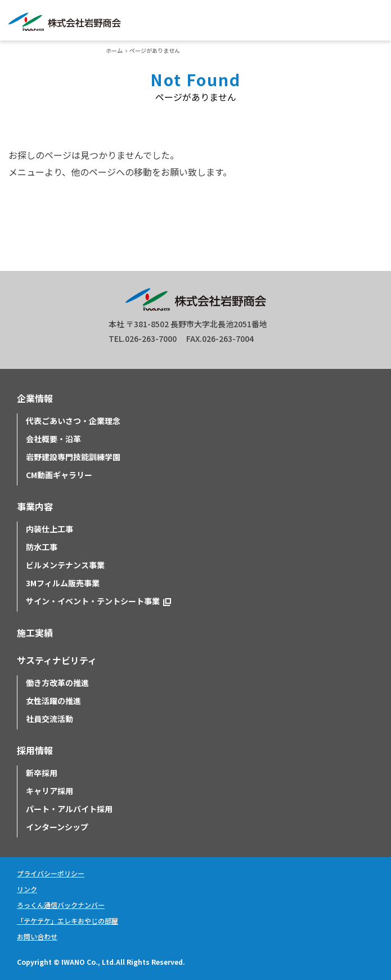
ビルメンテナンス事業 (65, 565)
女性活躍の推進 (53, 701)
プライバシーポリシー (51, 873)
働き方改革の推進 (57, 683)
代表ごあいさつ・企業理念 (73, 421)
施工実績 (35, 632)
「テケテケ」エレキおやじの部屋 (68, 921)
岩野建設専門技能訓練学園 (73, 457)
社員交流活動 (50, 719)
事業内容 (35, 506)
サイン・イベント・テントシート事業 (93, 601)
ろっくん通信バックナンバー (61, 905)
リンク (27, 889)
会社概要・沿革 (53, 439)
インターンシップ (57, 827)
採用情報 (35, 750)
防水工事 (42, 547)
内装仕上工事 (50, 529)
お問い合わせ (37, 936)
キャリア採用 (50, 791)
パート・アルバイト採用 (69, 809)
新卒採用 (42, 773)
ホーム (114, 50)
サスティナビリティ (57, 660)
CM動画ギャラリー (59, 475)
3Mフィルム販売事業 (63, 583)
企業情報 (35, 398)
